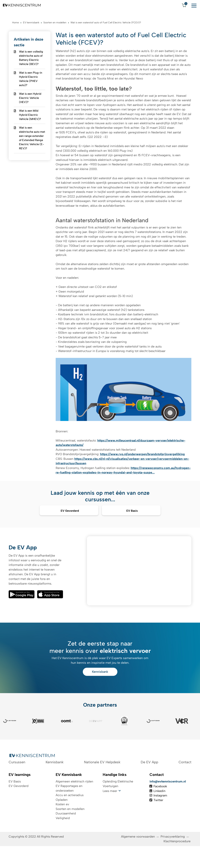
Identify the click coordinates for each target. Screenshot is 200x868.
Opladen (62, 820)
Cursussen (17, 782)
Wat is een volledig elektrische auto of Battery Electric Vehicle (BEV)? (31, 58)
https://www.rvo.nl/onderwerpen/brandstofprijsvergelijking (144, 465)
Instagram (159, 815)
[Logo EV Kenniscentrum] (22, 5)
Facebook (159, 806)
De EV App (149, 782)
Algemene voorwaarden (138, 858)
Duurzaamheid (66, 834)
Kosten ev (63, 824)
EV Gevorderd (19, 806)
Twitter (157, 820)
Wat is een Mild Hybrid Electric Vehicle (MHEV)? (30, 115)
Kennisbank (100, 691)
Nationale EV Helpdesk (102, 782)
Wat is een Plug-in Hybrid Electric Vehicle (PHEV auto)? (31, 79)
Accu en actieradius (70, 815)
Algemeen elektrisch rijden (75, 801)
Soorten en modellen (70, 829)
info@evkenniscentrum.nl (168, 801)
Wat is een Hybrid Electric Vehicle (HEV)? (30, 98)
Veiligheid (63, 838)
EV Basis (15, 801)
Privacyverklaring (173, 858)
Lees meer (110, 811)
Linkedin (158, 811)
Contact (185, 782)
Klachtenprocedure (177, 863)
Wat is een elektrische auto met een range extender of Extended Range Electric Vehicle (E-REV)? (32, 138)
